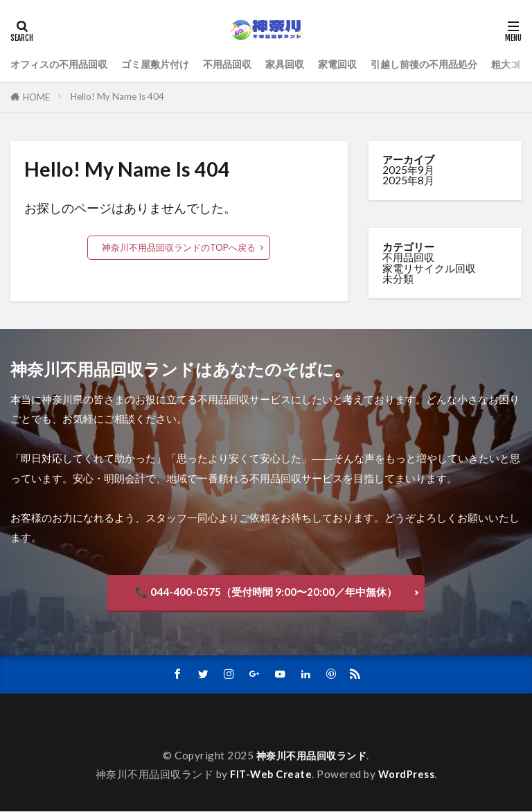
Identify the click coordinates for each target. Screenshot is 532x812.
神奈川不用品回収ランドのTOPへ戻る (179, 247)
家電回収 (357, 64)
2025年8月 (408, 180)
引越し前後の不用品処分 (449, 64)
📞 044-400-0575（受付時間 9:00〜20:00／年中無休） (266, 592)
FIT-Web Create (271, 775)
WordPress (408, 775)
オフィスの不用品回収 (62, 64)
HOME (36, 97)
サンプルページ (61, 727)
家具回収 (301, 64)
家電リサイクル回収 (429, 268)
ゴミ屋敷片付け (165, 64)
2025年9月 (408, 170)
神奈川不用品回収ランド (311, 756)
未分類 (398, 279)
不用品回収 (241, 64)
